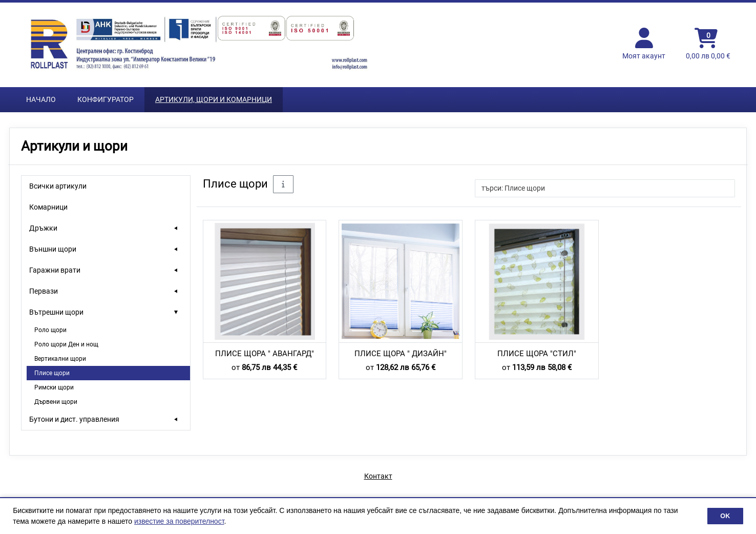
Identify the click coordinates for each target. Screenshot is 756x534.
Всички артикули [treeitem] (58, 186)
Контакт (378, 476)
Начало (41, 99)
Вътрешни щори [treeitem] (56, 312)
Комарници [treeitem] (48, 207)
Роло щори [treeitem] (50, 330)
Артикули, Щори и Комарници (214, 99)
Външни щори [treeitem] (53, 249)
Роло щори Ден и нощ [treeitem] (66, 344)
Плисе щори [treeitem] (52, 373)
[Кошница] (708, 45)
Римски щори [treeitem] (54, 387)
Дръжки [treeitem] (43, 228)
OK (725, 516)
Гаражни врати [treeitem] (55, 270)
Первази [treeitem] (44, 291)
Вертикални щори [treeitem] (60, 359)
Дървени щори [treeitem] (56, 402)
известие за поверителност (179, 521)
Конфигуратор (106, 99)
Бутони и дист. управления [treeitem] (74, 419)
